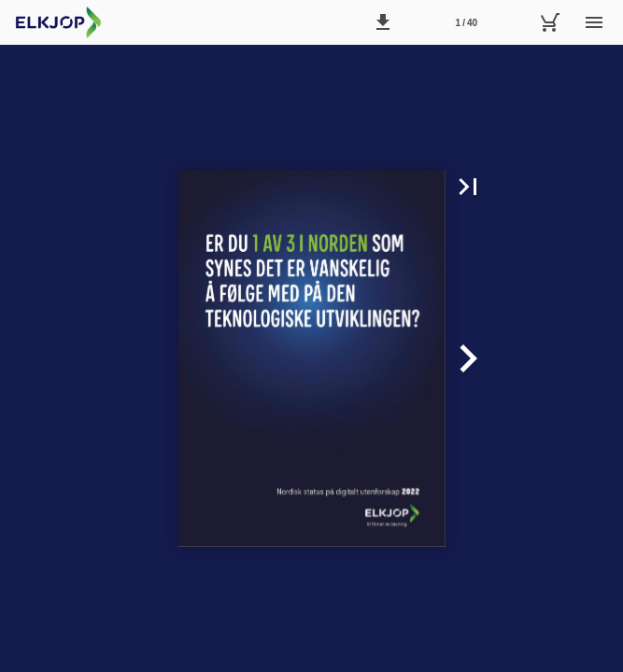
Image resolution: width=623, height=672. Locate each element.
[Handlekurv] (549, 22)
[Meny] (594, 22)
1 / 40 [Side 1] (467, 23)
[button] (383, 22)
